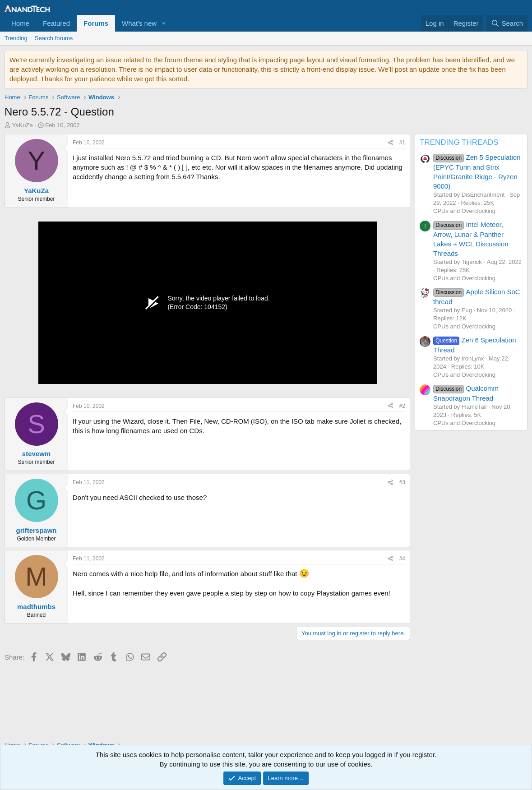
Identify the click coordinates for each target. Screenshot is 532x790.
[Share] (390, 143)
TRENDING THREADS (459, 142)
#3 (402, 482)
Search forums (54, 38)
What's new (139, 23)
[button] (164, 23)
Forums (96, 23)
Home (20, 23)
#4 (402, 559)
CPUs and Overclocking (464, 211)
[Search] (507, 23)
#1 (402, 143)
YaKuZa (23, 125)
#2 (402, 406)
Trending (16, 38)
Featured (56, 23)
